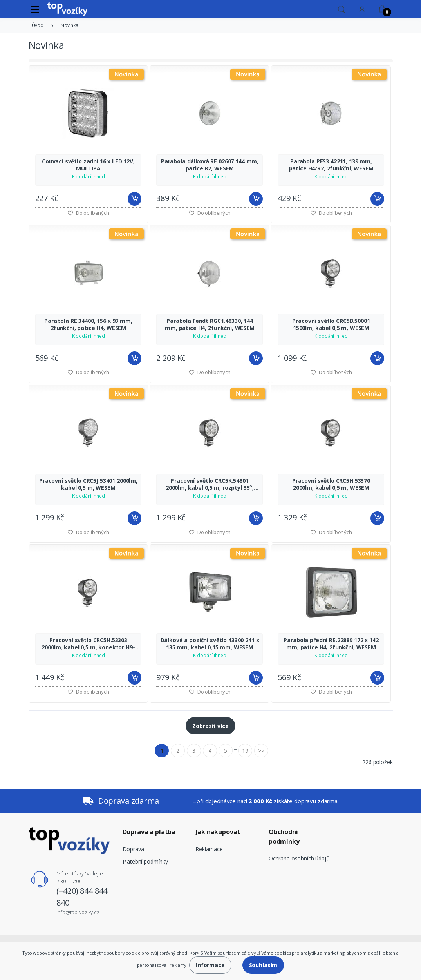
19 (245, 751)
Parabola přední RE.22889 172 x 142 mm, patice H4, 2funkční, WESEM (331, 644)
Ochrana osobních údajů (299, 858)
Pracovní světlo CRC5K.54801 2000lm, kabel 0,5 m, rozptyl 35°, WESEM (210, 484)
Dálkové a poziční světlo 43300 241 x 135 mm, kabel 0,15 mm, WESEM (210, 644)
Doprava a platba (149, 832)
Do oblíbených (210, 213)
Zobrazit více (210, 726)
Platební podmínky (145, 861)
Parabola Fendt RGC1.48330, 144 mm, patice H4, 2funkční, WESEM (210, 324)
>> (261, 751)
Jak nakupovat (218, 832)
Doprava (133, 849)
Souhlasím (263, 965)
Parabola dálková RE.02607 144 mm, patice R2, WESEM (210, 165)
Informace (210, 965)
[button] (341, 9)
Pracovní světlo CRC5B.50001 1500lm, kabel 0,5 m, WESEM (331, 324)
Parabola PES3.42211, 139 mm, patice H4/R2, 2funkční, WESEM (331, 165)
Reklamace (209, 849)
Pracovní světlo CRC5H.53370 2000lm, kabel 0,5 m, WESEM (331, 484)
